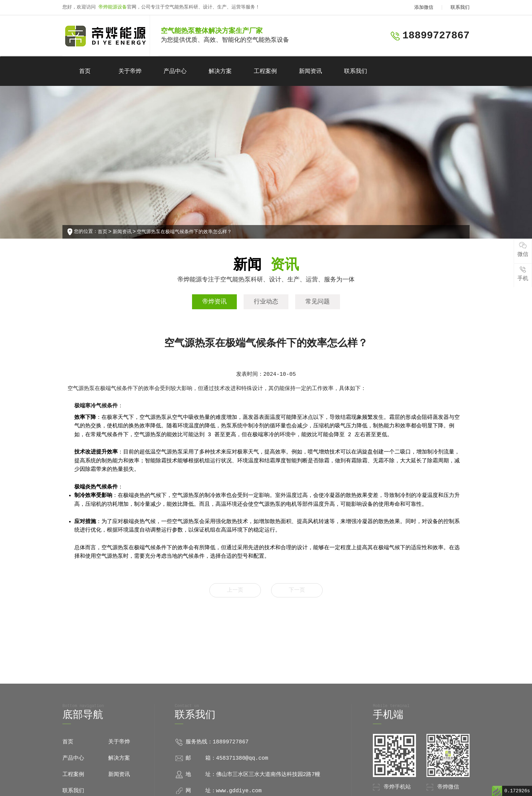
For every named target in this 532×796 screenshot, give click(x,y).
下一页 (297, 590)
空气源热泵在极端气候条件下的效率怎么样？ (184, 232)
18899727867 (436, 36)
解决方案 (220, 71)
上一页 (235, 590)
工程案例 (265, 71)
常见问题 (318, 302)
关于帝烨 (130, 71)
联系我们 (460, 7)
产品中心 (175, 71)
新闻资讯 (310, 71)
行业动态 (266, 302)
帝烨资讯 (214, 302)
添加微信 (424, 7)
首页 (85, 71)
